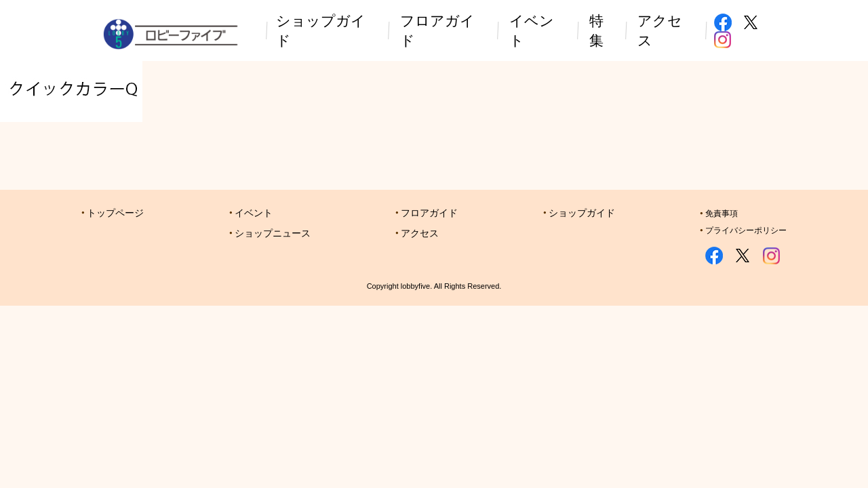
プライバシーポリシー (746, 230)
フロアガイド (429, 213)
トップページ (115, 213)
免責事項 (722, 213)
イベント (254, 213)
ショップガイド (582, 213)
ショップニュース (273, 233)
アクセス (420, 233)
